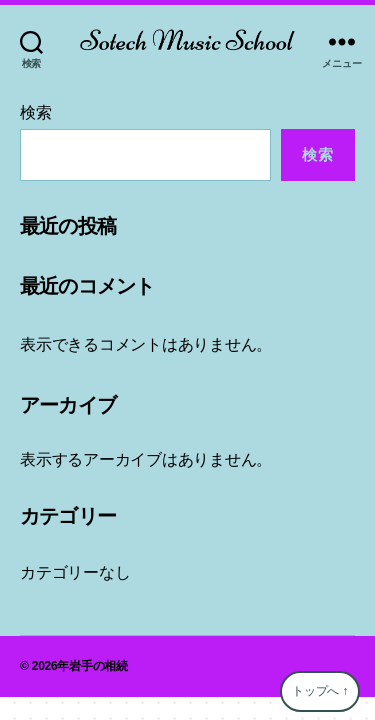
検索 (36, 112)
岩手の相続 (98, 666)
